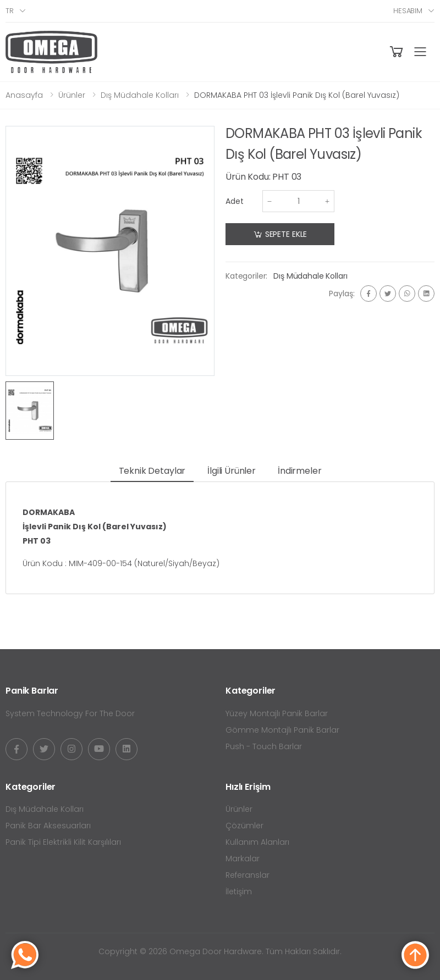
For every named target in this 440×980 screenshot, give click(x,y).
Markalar (243, 859)
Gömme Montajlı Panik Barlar (282, 730)
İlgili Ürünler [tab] (232, 471)
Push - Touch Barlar (264, 746)
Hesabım (408, 11)
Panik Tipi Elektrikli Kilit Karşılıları (63, 842)
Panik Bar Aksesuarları (48, 826)
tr (10, 11)
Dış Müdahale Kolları (140, 95)
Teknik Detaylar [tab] (152, 471)
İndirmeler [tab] (299, 471)
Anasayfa (24, 95)
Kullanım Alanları (257, 842)
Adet (235, 201)
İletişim (239, 892)
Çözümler (244, 826)
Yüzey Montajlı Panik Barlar (277, 713)
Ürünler (72, 95)
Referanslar (248, 875)
